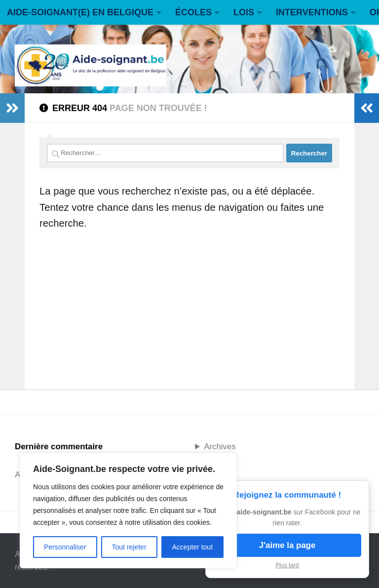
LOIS (244, 12)
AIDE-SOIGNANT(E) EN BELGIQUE (80, 12)
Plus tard (287, 565)
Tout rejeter (129, 547)
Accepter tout (193, 547)
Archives (220, 447)
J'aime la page (287, 545)
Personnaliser (65, 547)
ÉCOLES (193, 12)
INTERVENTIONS (312, 12)
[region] (128, 510)
